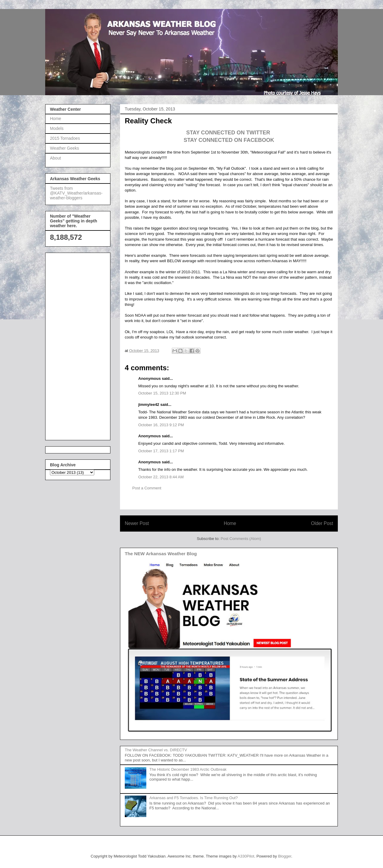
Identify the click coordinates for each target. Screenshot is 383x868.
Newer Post (137, 523)
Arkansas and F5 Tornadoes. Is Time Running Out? (193, 798)
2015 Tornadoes (65, 138)
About (56, 158)
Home (230, 523)
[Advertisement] (74, 345)
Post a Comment (147, 488)
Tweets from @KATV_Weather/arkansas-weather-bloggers (76, 193)
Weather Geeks (64, 148)
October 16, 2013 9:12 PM (161, 425)
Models (57, 128)
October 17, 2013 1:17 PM (161, 451)
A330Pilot (246, 856)
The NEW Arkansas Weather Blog (161, 554)
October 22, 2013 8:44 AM (161, 477)
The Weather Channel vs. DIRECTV (156, 750)
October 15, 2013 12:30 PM (162, 393)
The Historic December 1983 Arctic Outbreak (188, 769)
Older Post (322, 523)
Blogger (285, 856)
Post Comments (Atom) (241, 539)
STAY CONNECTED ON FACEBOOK (229, 140)
